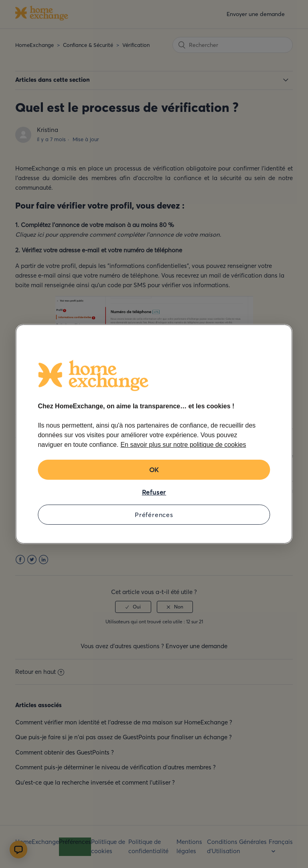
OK (154, 470)
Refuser (154, 492)
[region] (154, 434)
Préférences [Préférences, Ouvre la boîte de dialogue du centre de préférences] (154, 515)
